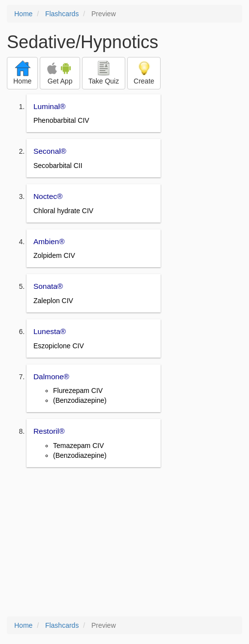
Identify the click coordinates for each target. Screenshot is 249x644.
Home (23, 14)
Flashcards (62, 14)
